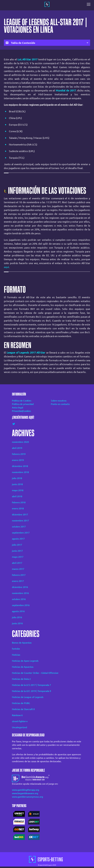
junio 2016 (17, 623)
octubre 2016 (19, 599)
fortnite (16, 649)
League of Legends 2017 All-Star (26, 352)
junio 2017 (17, 551)
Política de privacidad (23, 404)
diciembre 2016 (20, 587)
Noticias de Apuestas (23, 667)
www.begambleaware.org (25, 793)
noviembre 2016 (20, 593)
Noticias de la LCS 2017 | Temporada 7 (31, 685)
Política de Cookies (22, 401)
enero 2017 (18, 581)
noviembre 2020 (20, 442)
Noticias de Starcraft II (23, 709)
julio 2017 (17, 545)
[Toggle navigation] (89, 4)
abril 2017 (17, 563)
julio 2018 (17, 478)
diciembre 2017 (20, 514)
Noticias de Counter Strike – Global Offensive (35, 673)
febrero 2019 (19, 454)
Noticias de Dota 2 (21, 679)
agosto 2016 (18, 611)
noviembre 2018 (20, 472)
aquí (6, 267)
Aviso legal (18, 408)
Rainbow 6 (17, 715)
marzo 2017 (18, 569)
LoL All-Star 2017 (28, 59)
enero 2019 (18, 460)
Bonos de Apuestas (22, 643)
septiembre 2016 (21, 605)
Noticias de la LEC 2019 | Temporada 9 (32, 691)
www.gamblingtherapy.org (26, 790)
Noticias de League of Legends (28, 697)
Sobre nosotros (59, 401)
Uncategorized (19, 727)
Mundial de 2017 (66, 90)
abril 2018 (17, 496)
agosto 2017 (18, 539)
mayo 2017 (18, 557)
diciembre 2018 (20, 466)
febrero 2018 (19, 502)
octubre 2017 (19, 527)
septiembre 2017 (21, 533)
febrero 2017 (19, 575)
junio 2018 (17, 484)
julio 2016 (17, 617)
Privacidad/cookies (21, 411)
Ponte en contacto (60, 404)
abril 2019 (17, 448)
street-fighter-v (20, 721)
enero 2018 (18, 508)
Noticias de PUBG (21, 703)
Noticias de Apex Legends (25, 661)
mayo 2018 (18, 490)
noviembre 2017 (20, 521)
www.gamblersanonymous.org (27, 797)
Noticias (16, 655)
